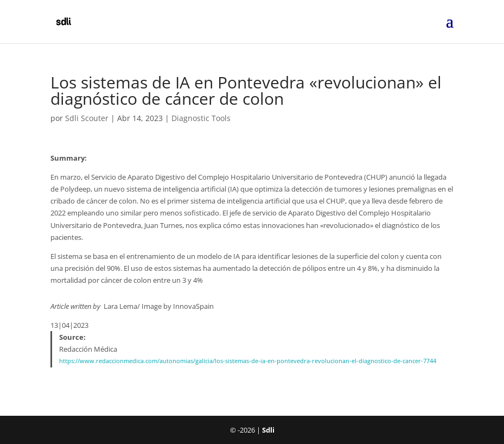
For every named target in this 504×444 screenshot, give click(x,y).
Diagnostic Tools (201, 118)
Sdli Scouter (87, 118)
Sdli (268, 430)
